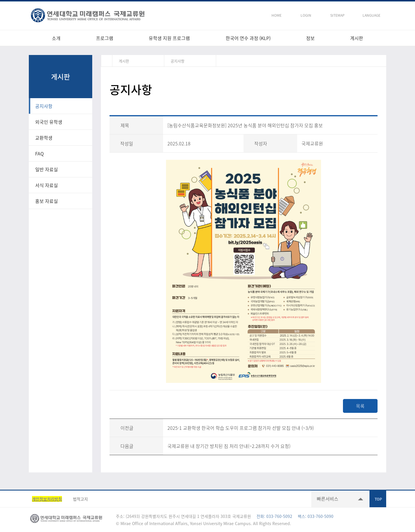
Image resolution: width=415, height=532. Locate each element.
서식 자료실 (47, 185)
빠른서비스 (328, 499)
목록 (360, 406)
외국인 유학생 (49, 122)
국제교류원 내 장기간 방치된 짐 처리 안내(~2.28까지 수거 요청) (229, 446)
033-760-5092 (279, 516)
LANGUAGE (371, 15)
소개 (56, 38)
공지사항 (44, 106)
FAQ (39, 153)
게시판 (357, 38)
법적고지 (80, 499)
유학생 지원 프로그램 (169, 38)
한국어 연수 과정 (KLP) (248, 38)
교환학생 (44, 138)
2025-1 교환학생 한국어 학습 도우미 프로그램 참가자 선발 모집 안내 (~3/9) (241, 428)
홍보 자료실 (47, 201)
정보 (310, 38)
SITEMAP (337, 15)
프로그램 (105, 38)
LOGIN (306, 15)
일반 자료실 (47, 169)
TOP (378, 499)
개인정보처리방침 (47, 499)
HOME (277, 15)
